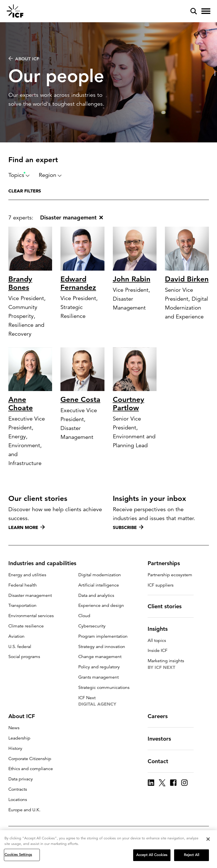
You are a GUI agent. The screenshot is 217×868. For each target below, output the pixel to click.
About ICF (24, 59)
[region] (109, 849)
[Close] (208, 839)
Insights (161, 629)
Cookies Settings (18, 855)
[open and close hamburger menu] (206, 11)
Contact (161, 761)
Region (50, 175)
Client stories (168, 606)
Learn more (27, 527)
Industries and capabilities (46, 563)
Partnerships (167, 563)
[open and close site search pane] (194, 11)
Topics (19, 175)
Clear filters (25, 191)
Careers (161, 716)
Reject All (192, 855)
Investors (163, 739)
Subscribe (128, 527)
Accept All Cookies (152, 855)
